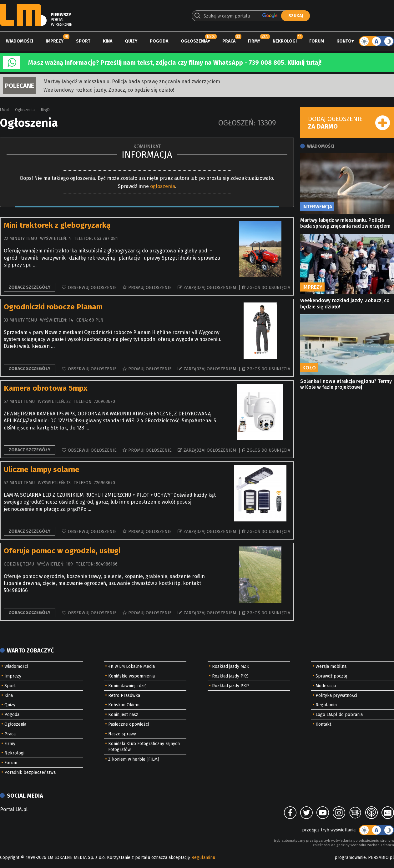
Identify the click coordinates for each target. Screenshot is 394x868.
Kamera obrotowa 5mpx (45, 388)
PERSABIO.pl (381, 858)
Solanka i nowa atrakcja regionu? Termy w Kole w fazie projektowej (346, 384)
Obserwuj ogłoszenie (92, 288)
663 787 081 (106, 239)
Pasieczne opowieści (129, 724)
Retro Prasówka (124, 695)
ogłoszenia (163, 186)
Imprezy (55, 41)
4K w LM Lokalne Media (131, 666)
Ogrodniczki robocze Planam (53, 307)
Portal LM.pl (14, 809)
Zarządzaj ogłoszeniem (210, 288)
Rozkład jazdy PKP (230, 686)
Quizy (131, 41)
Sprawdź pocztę (331, 676)
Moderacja (326, 686)
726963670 (104, 401)
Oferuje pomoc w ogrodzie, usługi (62, 551)
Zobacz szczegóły (30, 287)
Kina (108, 41)
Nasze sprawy (122, 734)
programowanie (350, 858)
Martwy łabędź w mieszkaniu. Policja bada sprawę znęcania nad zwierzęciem (132, 81)
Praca (229, 41)
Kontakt (323, 724)
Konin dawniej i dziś (127, 686)
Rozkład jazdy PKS (230, 676)
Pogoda (159, 41)
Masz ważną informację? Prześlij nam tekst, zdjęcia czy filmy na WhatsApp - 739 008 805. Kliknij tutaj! (175, 63)
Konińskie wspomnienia (131, 676)
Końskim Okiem (124, 705)
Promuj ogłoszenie (150, 288)
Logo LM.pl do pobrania (339, 715)
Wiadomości (20, 41)
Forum (317, 41)
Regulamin (326, 705)
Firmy (254, 41)
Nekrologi (285, 41)
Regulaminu (203, 858)
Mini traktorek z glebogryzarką (57, 225)
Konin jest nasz (123, 715)
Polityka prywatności (336, 695)
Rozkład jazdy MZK (231, 666)
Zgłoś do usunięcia (269, 288)
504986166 (107, 564)
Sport (83, 41)
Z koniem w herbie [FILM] (134, 759)
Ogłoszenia (194, 41)
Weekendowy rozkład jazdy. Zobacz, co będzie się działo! (109, 90)
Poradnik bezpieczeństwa (30, 772)
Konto (344, 41)
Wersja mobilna (331, 666)
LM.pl (4, 110)
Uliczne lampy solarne (42, 470)
